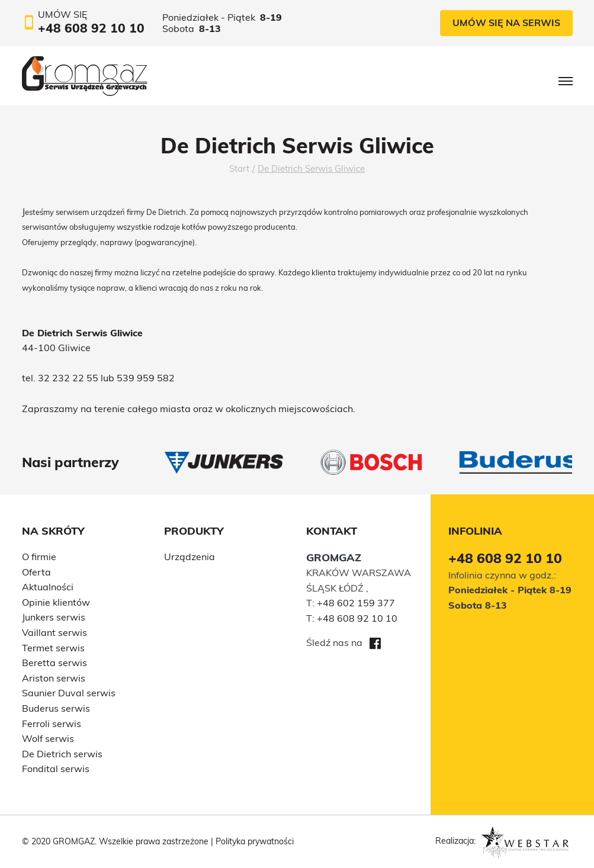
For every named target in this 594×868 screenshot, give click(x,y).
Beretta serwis (54, 663)
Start (239, 168)
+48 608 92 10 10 (357, 618)
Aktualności (48, 587)
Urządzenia (190, 557)
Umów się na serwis (506, 22)
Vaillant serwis (54, 632)
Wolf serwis (48, 738)
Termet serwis (53, 648)
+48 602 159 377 (356, 603)
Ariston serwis (54, 678)
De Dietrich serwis (62, 754)
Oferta (36, 572)
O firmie (39, 557)
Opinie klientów (56, 602)
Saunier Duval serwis (69, 693)
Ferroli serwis (52, 724)
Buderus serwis (56, 708)
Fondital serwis (56, 769)
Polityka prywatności (255, 841)
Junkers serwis (54, 617)
